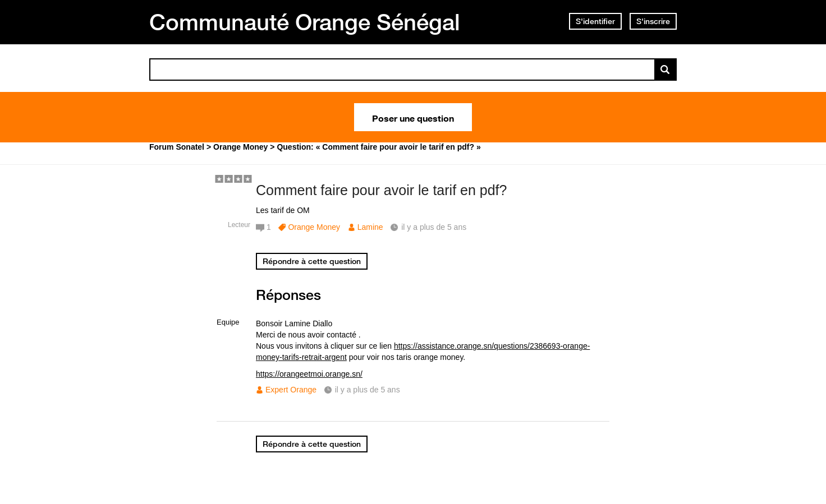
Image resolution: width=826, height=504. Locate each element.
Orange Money (314, 227)
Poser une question (413, 117)
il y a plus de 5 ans (368, 390)
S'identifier (595, 21)
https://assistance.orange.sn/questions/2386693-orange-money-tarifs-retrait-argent (423, 352)
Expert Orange (291, 390)
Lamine (370, 227)
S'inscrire (653, 21)
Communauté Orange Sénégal (305, 22)
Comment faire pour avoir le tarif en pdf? (381, 190)
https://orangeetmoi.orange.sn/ (309, 374)
